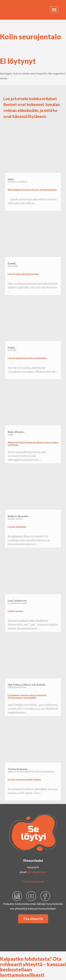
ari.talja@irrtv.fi (37, 872)
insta (17, 896)
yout (31, 896)
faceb (45, 896)
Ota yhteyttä (33, 919)
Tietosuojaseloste (33, 881)
